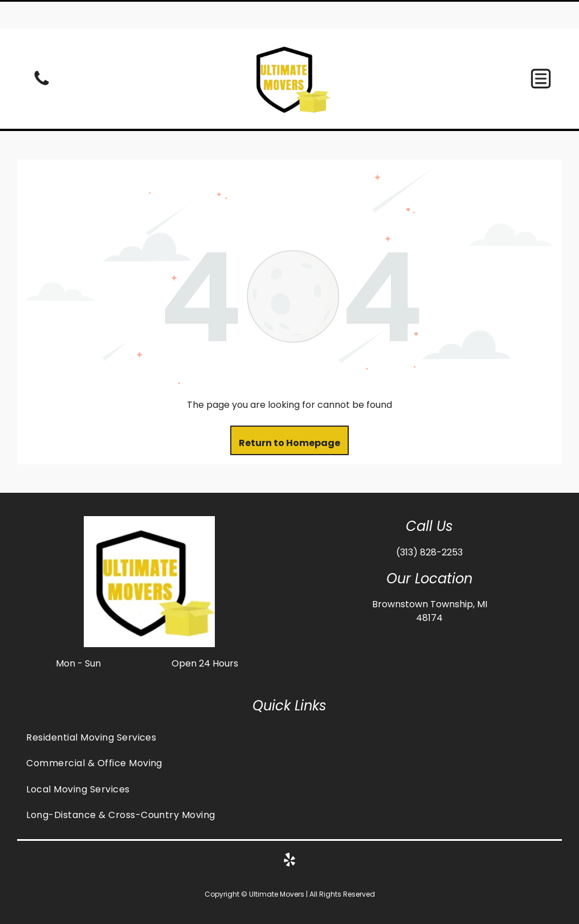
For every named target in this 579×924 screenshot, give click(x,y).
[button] (541, 50)
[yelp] (289, 833)
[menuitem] (289, 709)
